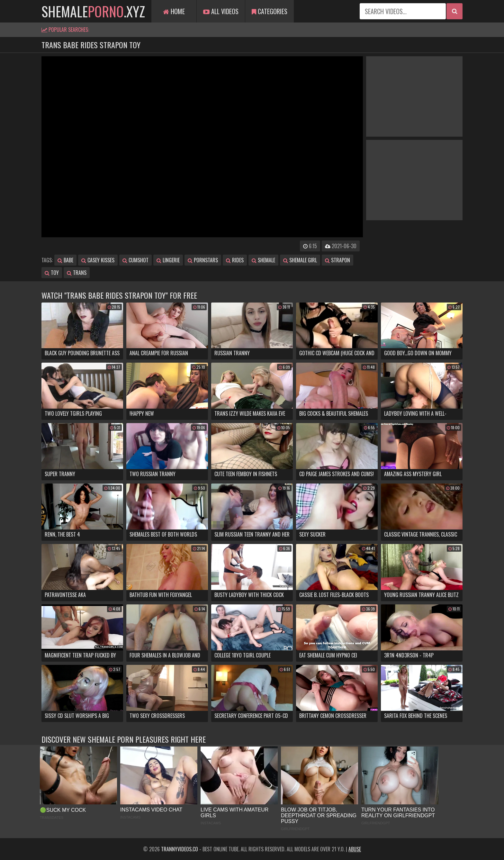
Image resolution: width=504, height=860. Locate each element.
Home (174, 11)
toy (52, 273)
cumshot (135, 260)
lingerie (168, 260)
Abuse (355, 849)
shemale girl (300, 260)
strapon (337, 260)
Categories (270, 11)
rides (235, 260)
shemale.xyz (93, 11)
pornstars (203, 260)
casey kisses (98, 260)
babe (65, 260)
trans (77, 273)
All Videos (221, 11)
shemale (263, 260)
